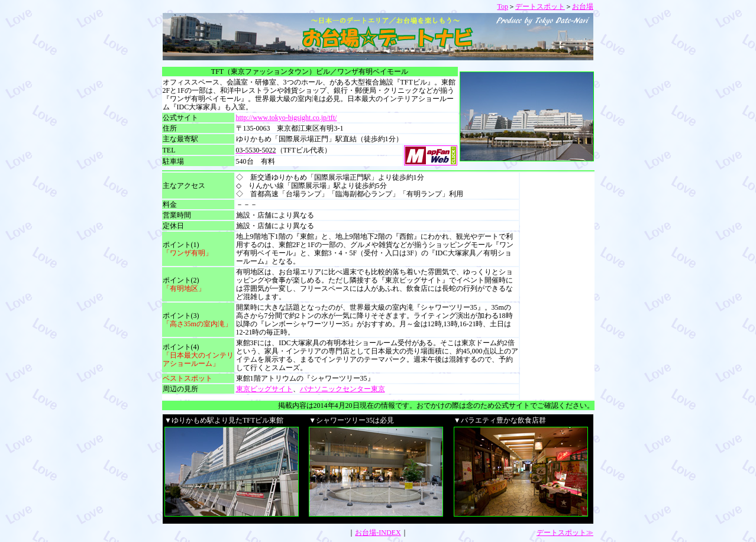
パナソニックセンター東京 (343, 389)
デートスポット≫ (565, 533)
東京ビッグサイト (264, 389)
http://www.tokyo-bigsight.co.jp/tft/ (287, 118)
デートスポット (540, 7)
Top (503, 7)
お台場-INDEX (378, 533)
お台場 (583, 7)
